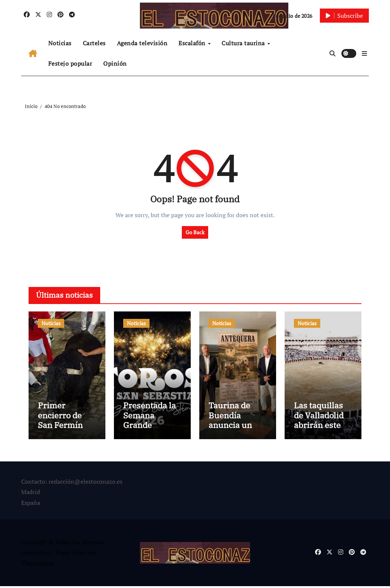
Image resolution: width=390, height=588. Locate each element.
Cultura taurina (244, 43)
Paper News (71, 555)
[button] (364, 53)
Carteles (94, 43)
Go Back (195, 232)
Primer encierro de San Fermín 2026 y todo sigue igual (60, 427)
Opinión (115, 63)
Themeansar (37, 565)
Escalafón (193, 43)
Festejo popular (70, 63)
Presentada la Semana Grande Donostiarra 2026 (150, 427)
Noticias (60, 43)
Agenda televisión (142, 43)
